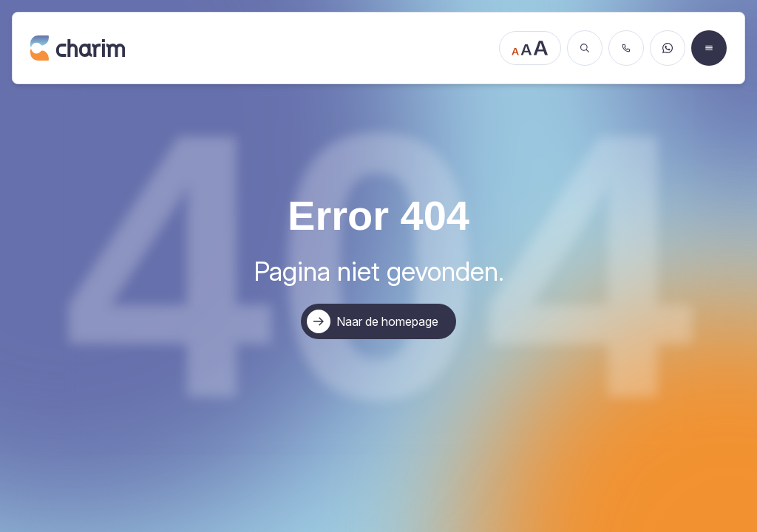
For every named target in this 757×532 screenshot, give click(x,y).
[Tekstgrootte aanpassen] (530, 48)
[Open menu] (709, 48)
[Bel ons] (626, 48)
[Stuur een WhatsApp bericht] (668, 48)
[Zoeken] (585, 48)
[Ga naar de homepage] (260, 48)
